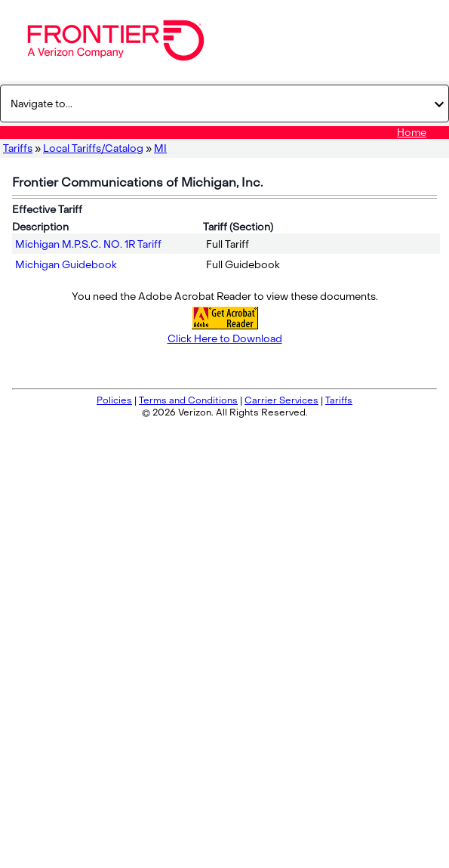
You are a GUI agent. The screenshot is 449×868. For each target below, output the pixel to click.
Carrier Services (281, 400)
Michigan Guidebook (66, 265)
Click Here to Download (225, 339)
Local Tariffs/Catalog (93, 148)
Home (412, 133)
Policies (114, 400)
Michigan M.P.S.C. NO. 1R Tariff (88, 244)
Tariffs (18, 148)
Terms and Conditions (188, 400)
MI (160, 148)
